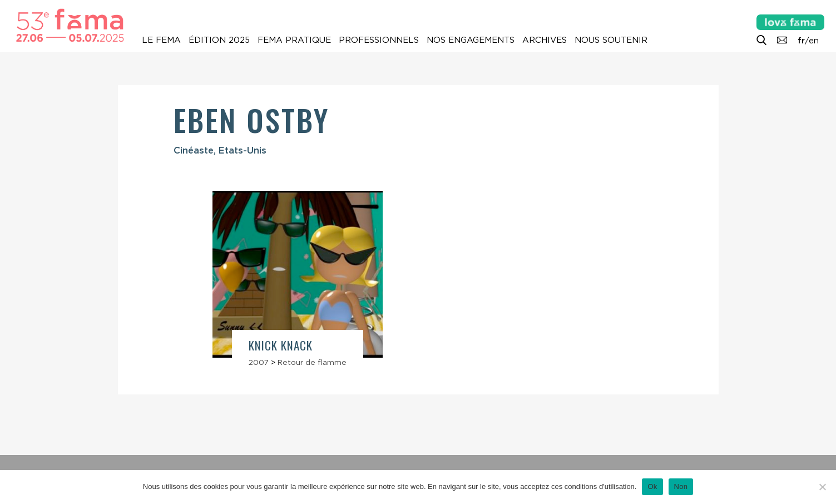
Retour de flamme (312, 362)
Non (681, 486)
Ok (652, 486)
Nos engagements (471, 40)
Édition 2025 (219, 40)
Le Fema (161, 40)
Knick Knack (281, 345)
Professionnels (379, 40)
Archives (545, 40)
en (814, 41)
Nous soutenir (611, 40)
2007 (259, 362)
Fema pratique (294, 40)
